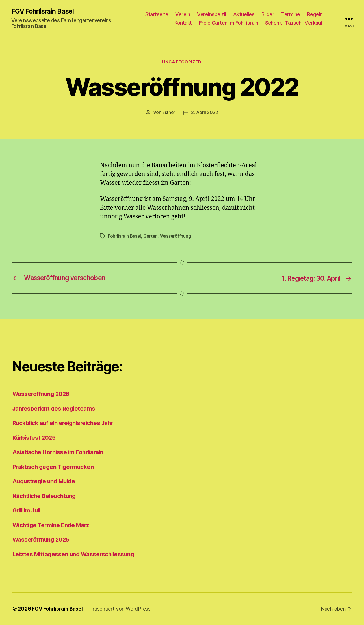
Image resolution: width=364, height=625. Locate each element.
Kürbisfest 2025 (35, 438)
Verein (183, 14)
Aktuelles (244, 14)
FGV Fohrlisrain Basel (44, 11)
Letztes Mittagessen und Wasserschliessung (75, 554)
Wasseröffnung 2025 (42, 540)
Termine (291, 14)
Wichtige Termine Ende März (52, 525)
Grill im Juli (28, 511)
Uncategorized (182, 63)
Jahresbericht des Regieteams (55, 408)
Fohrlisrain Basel (125, 237)
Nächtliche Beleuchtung (45, 496)
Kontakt (183, 23)
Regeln (315, 14)
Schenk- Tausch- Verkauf (294, 23)
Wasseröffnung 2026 (42, 394)
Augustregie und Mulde (45, 481)
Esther (169, 113)
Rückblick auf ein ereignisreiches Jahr (65, 423)
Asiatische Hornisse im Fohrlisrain (59, 452)
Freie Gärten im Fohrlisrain (229, 23)
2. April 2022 (205, 113)
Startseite (157, 14)
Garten (151, 237)
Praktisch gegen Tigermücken (54, 467)
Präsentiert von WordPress (121, 609)
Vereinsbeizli (212, 14)
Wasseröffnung (177, 237)
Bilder (268, 14)
